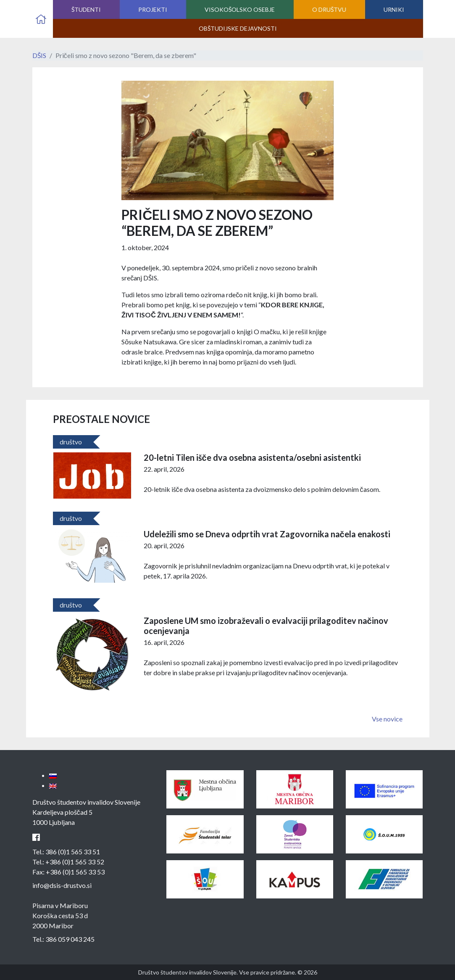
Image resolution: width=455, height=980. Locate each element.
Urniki (394, 9)
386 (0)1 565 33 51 (73, 852)
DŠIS (39, 55)
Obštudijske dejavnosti (238, 28)
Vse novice (387, 719)
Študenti (86, 9)
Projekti (153, 9)
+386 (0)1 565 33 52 (75, 862)
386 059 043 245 (70, 939)
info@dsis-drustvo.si (62, 885)
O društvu (329, 9)
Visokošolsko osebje (240, 9)
